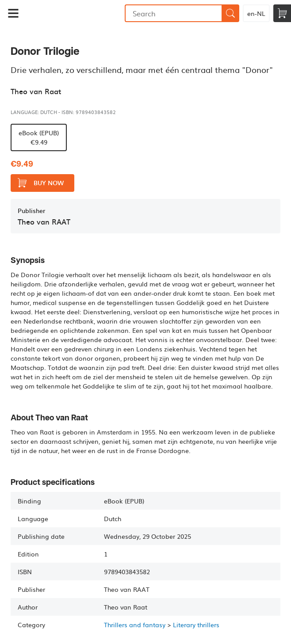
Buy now (41, 183)
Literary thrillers (196, 625)
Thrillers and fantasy (135, 625)
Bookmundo (76, 13)
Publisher (31, 211)
